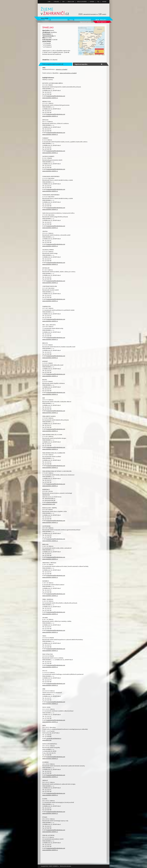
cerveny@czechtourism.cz (54, 738)
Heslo (71, 20)
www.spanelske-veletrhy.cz (50, 98)
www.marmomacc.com (49, 504)
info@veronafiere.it (52, 502)
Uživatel (47, 20)
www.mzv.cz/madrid (62, 69)
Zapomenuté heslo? (86, 22)
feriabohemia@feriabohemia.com (56, 96)
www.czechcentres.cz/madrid (68, 73)
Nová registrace (102, 22)
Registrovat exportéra (81, 64)
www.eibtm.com (47, 740)
